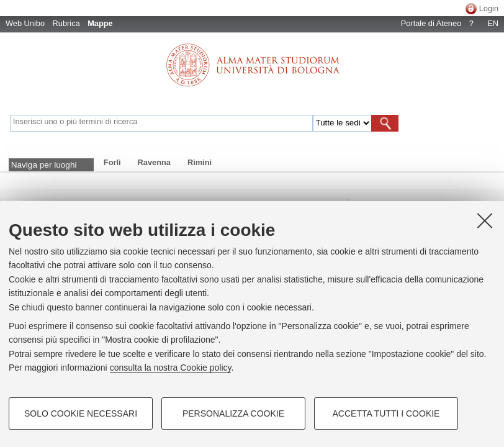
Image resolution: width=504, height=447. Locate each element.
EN (493, 23)
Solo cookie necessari (81, 413)
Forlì (112, 162)
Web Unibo (25, 23)
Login (489, 8)
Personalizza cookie (233, 413)
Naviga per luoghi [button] (44, 165)
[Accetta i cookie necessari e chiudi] (485, 220)
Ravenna (154, 162)
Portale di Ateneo (431, 23)
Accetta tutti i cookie (386, 413)
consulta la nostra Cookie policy (171, 368)
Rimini (200, 162)
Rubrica (66, 23)
